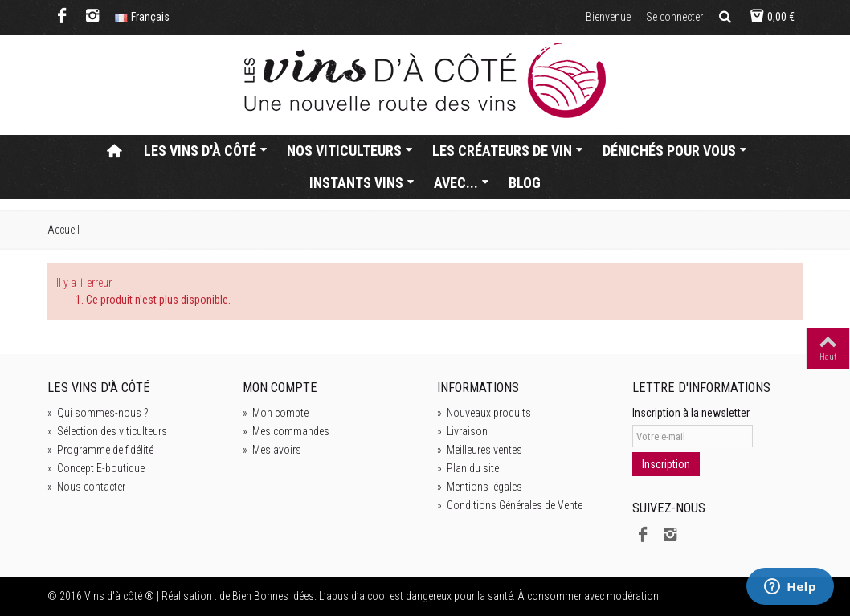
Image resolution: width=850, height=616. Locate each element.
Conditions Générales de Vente (510, 505)
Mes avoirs (272, 450)
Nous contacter (86, 487)
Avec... (462, 183)
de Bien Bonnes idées (267, 596)
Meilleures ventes (480, 450)
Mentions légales (480, 487)
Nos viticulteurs (350, 151)
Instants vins (362, 183)
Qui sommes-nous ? (98, 413)
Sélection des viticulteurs (107, 431)
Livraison (462, 431)
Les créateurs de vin (508, 151)
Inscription (666, 464)
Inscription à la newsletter (691, 413)
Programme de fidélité (100, 450)
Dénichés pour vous (675, 151)
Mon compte (276, 413)
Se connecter (674, 17)
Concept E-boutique (96, 468)
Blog (525, 183)
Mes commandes (286, 431)
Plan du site (468, 468)
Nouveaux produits (484, 413)
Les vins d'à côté (206, 151)
